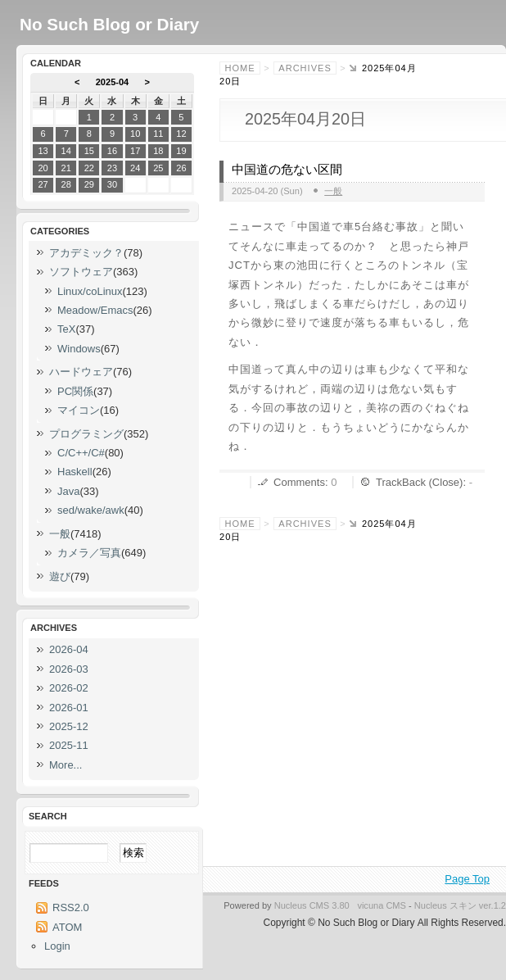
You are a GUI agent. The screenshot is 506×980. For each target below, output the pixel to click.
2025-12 (69, 726)
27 (43, 184)
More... (66, 765)
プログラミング (86, 434)
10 (135, 134)
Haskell (75, 472)
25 (158, 168)
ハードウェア (81, 372)
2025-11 (69, 745)
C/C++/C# (81, 453)
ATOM (67, 927)
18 (158, 151)
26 (181, 168)
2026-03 (69, 669)
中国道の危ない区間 (287, 170)
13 (43, 151)
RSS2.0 (71, 907)
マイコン (79, 410)
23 (112, 168)
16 (112, 151)
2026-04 (69, 649)
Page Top (467, 879)
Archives (305, 68)
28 (66, 184)
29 (89, 184)
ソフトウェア (81, 272)
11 (158, 134)
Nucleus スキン (445, 905)
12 (181, 134)
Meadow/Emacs (95, 310)
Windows (79, 349)
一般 (333, 191)
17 (135, 151)
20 (43, 168)
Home (240, 68)
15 (89, 151)
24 (135, 168)
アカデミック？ (86, 253)
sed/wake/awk (91, 510)
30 (112, 184)
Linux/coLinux (90, 291)
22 (89, 168)
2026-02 (69, 688)
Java (68, 491)
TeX (66, 329)
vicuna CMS (382, 905)
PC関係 (75, 391)
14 (66, 151)
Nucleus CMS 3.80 (312, 905)
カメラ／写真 (89, 553)
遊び (60, 576)
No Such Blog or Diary (109, 24)
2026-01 (69, 708)
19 (181, 151)
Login (57, 946)
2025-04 (113, 82)
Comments (299, 482)
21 (66, 168)
